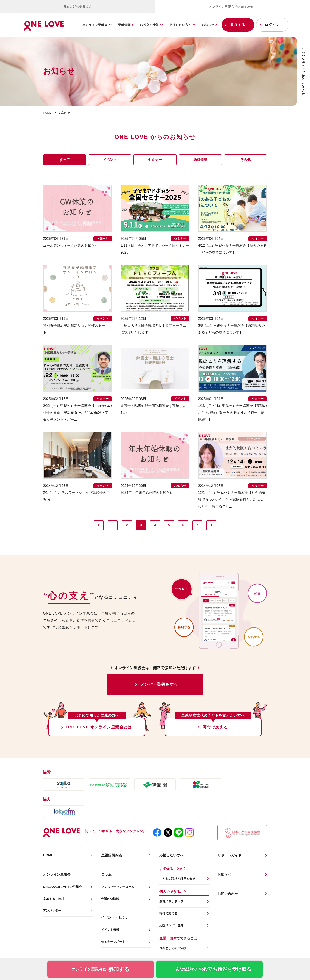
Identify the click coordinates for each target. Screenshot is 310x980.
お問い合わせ (228, 894)
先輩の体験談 (110, 899)
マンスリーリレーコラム (118, 887)
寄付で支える (215, 727)
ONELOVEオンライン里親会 (62, 887)
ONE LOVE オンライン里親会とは (99, 727)
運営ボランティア (171, 902)
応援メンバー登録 (171, 925)
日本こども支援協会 (77, 6)
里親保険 (126, 25)
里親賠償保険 (112, 855)
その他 (245, 160)
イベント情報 (110, 930)
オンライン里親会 (95, 25)
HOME (47, 113)
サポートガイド (229, 855)
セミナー (155, 160)
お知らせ (210, 25)
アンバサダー (52, 911)
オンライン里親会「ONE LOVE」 (232, 6)
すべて (65, 160)
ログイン (272, 25)
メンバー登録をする (159, 684)
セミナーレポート (113, 942)
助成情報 (200, 160)
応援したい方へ (180, 25)
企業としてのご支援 (173, 948)
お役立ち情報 (149, 25)
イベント (110, 160)
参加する (238, 25)
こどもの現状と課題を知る (177, 879)
